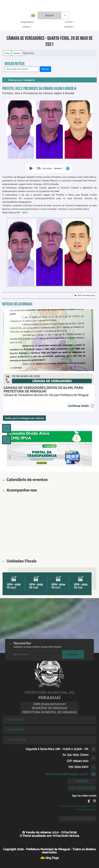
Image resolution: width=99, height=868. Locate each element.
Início (7, 53)
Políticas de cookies (86, 810)
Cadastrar (73, 654)
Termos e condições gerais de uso (78, 806)
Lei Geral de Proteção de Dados (78, 819)
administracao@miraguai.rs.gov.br (67, 774)
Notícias (17, 53)
